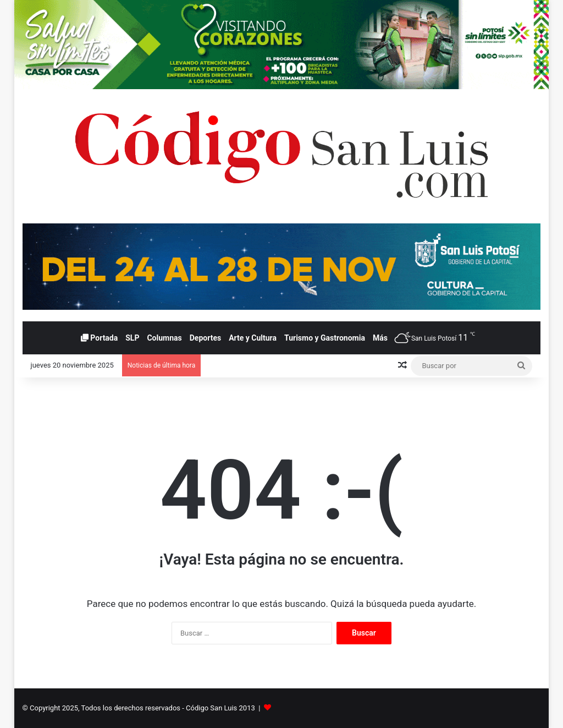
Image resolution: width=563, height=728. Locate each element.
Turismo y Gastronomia (325, 338)
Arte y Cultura (253, 338)
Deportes (205, 338)
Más (380, 338)
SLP (132, 338)
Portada (99, 338)
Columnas (164, 338)
